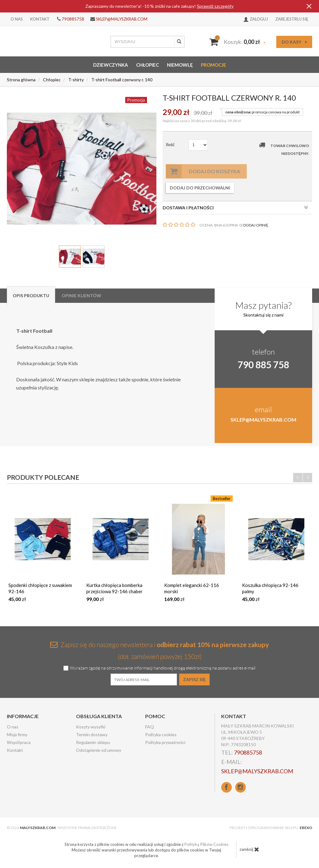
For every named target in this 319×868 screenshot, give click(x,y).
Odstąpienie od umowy (99, 750)
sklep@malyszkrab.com (122, 19)
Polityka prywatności (165, 742)
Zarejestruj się (292, 19)
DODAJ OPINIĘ (256, 225)
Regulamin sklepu (93, 742)
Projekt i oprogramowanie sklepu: (271, 828)
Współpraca (19, 742)
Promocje (214, 65)
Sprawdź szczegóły (215, 6)
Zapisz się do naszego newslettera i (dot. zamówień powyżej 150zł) (159, 650)
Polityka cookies (161, 734)
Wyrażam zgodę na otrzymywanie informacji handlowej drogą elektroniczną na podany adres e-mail (163, 668)
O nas (17, 19)
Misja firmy (17, 734)
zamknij (249, 849)
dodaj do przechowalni (200, 188)
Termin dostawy (92, 734)
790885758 (73, 19)
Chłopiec (148, 65)
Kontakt (40, 19)
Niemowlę (180, 65)
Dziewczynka (111, 65)
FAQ (150, 727)
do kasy (294, 42)
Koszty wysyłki (91, 727)
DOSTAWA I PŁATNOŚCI (235, 207)
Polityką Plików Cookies (206, 844)
